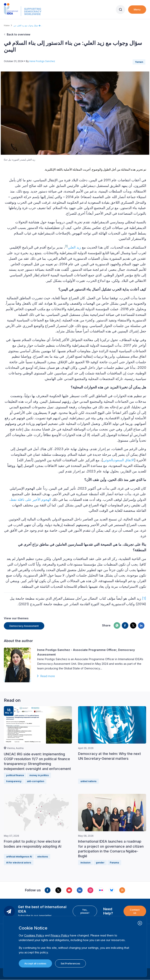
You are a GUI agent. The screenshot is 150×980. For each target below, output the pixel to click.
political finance (15, 775)
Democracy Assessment (24, 626)
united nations (88, 781)
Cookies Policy (34, 935)
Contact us (135, 911)
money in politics (39, 775)
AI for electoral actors (19, 863)
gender (100, 863)
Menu (137, 9)
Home (7, 25)
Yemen (139, 62)
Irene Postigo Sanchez (42, 61)
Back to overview (19, 34)
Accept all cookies (35, 963)
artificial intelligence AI (19, 857)
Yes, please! (85, 911)
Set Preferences (70, 963)
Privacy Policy (60, 935)
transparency (14, 781)
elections (43, 857)
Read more (48, 676)
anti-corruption (35, 781)
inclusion (85, 863)
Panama (114, 863)
